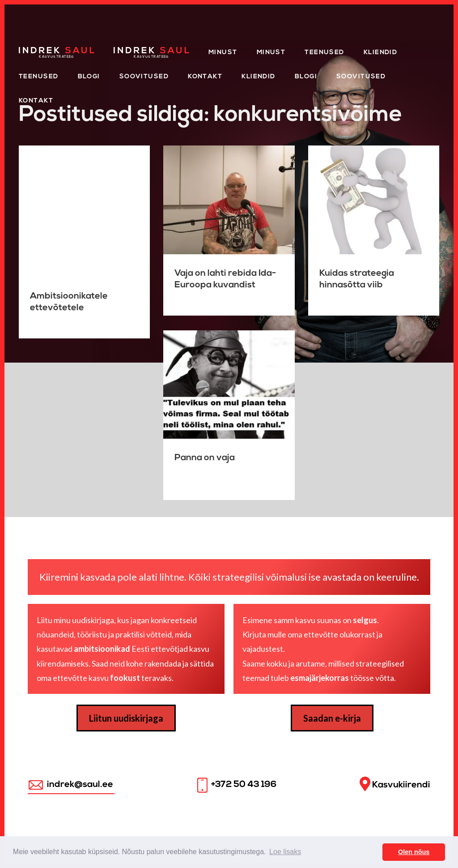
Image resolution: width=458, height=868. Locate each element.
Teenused (324, 53)
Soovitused (144, 77)
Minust (223, 53)
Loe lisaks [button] (285, 852)
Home (30, 50)
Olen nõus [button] (414, 852)
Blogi (89, 77)
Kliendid (381, 53)
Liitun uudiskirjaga (126, 718)
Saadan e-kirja (332, 718)
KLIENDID (259, 77)
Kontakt (205, 77)
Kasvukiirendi (395, 784)
